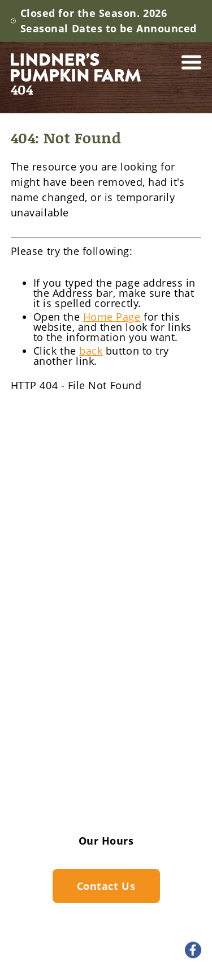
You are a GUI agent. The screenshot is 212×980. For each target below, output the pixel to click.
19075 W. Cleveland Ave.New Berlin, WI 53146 (103, 549)
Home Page (112, 317)
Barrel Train (106, 691)
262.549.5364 (93, 512)
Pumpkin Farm (106, 635)
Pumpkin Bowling (106, 710)
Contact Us (106, 795)
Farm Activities (106, 615)
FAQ (106, 773)
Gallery (106, 750)
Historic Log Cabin (106, 728)
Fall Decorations (106, 672)
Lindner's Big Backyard (106, 654)
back (91, 351)
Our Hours (106, 841)
